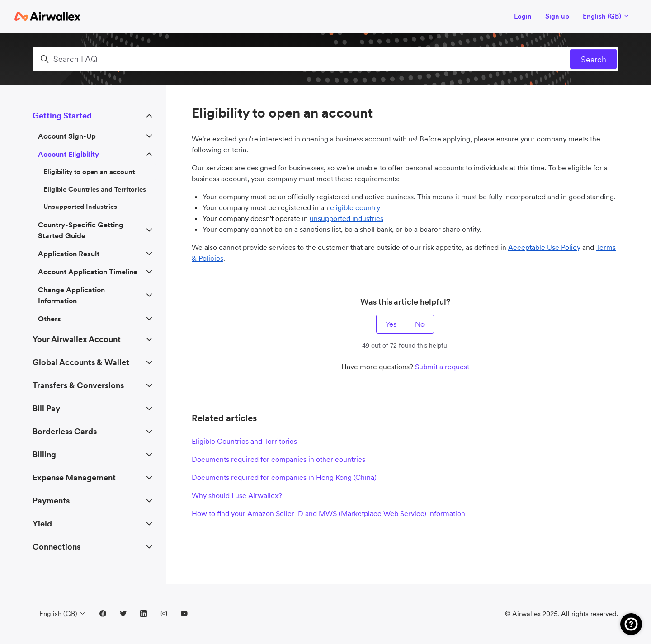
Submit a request (442, 367)
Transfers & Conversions (78, 385)
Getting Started (62, 115)
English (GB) (606, 16)
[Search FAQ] (325, 59)
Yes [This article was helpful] (391, 324)
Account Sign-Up (67, 136)
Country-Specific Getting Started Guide (81, 230)
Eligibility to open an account (89, 172)
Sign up (557, 16)
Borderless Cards (65, 431)
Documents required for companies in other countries (278, 459)
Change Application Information (71, 295)
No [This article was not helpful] (420, 324)
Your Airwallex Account (77, 339)
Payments (51, 501)
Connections (57, 547)
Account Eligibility (68, 154)
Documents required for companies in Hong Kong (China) (284, 477)
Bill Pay (46, 408)
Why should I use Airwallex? (237, 495)
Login (523, 16)
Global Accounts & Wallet (81, 362)
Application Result (69, 254)
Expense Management (74, 477)
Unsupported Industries (80, 206)
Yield (42, 524)
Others (50, 319)
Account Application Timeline (88, 272)
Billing (44, 454)
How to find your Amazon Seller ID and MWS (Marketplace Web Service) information (328, 513)
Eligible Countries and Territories (244, 441)
